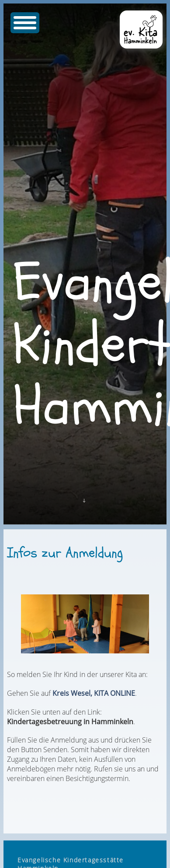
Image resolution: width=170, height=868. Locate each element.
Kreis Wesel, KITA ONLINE (94, 693)
